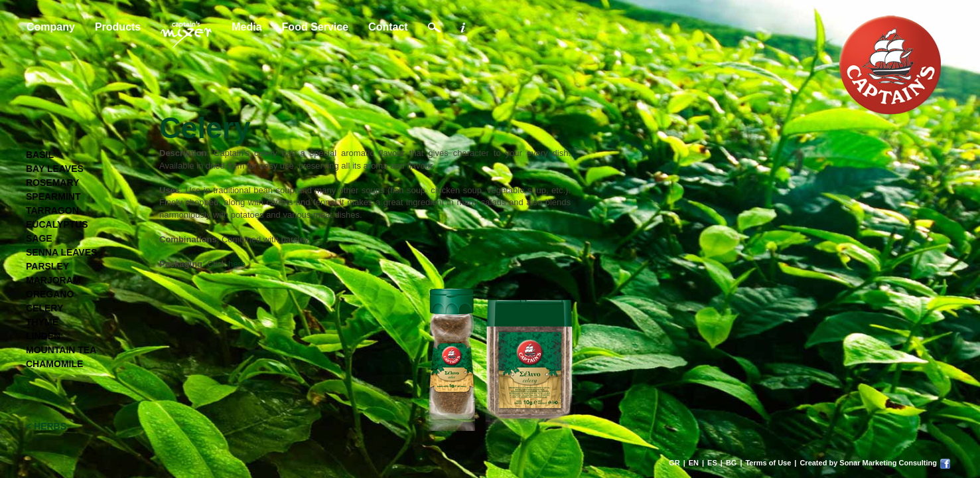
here (237, 264)
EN (694, 463)
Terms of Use (768, 463)
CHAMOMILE (54, 364)
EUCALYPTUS (57, 224)
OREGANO (50, 294)
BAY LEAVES (55, 169)
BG (732, 463)
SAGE (39, 238)
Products (118, 27)
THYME (42, 322)
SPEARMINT (53, 197)
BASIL (40, 155)
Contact (388, 27)
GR (674, 463)
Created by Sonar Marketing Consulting (868, 463)
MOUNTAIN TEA (61, 350)
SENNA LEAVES (61, 252)
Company (51, 27)
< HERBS (46, 426)
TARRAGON (52, 210)
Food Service (315, 27)
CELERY (44, 308)
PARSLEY (47, 266)
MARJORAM (53, 280)
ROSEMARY (52, 183)
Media (246, 27)
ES (712, 463)
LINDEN (43, 336)
